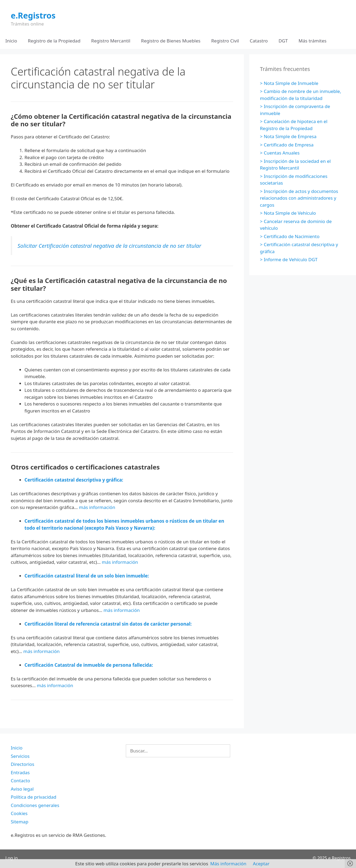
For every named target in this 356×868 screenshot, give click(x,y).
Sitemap (19, 822)
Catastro (259, 41)
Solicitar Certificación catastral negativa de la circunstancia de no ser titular (109, 246)
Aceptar (261, 864)
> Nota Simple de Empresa (288, 136)
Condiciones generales (35, 805)
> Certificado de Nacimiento (290, 236)
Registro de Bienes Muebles (171, 41)
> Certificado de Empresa (287, 145)
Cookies (19, 813)
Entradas (20, 772)
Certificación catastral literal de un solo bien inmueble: (87, 576)
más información (97, 507)
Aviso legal (22, 789)
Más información (228, 864)
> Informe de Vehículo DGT (289, 259)
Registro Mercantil (111, 41)
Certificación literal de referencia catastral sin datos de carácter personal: (108, 624)
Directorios (22, 764)
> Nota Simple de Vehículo (288, 213)
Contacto (20, 781)
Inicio (11, 41)
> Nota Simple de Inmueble (289, 83)
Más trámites (312, 41)
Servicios (20, 756)
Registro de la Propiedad (54, 41)
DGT (283, 41)
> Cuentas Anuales (280, 153)
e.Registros (33, 15)
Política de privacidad (33, 797)
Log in (12, 858)
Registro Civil (225, 41)
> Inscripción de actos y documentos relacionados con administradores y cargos (299, 198)
